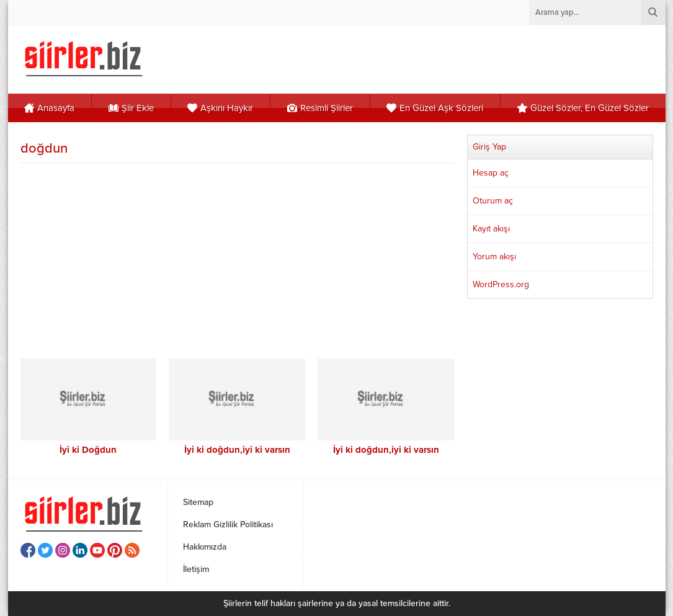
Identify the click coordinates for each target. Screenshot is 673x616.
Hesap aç (491, 173)
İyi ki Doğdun (88, 450)
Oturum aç (493, 201)
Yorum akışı (494, 257)
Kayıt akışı (491, 229)
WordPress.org (501, 284)
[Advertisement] (238, 259)
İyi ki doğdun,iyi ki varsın (237, 450)
